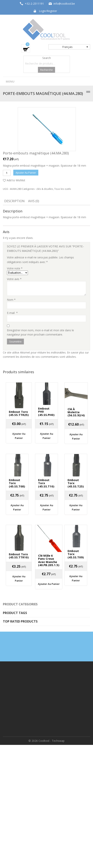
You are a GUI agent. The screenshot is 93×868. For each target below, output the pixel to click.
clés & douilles (45, 189)
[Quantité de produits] (7, 173)
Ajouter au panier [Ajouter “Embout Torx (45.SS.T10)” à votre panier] (47, 507)
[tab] (14, 201)
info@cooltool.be (64, 4)
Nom (11, 300)
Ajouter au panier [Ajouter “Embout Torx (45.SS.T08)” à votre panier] (17, 507)
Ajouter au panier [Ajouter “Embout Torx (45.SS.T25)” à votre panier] (76, 507)
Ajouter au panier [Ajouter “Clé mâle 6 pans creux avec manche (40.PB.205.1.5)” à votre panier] (49, 584)
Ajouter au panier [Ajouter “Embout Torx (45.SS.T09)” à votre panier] (76, 578)
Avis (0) (34, 201)
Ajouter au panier (26, 173)
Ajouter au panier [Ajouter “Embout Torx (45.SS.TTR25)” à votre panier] (19, 436)
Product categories (20, 604)
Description (14, 201)
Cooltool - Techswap (52, 741)
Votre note (15, 268)
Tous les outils (63, 189)
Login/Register (48, 11)
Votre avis (14, 279)
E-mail (12, 313)
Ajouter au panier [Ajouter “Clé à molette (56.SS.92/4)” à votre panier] (76, 436)
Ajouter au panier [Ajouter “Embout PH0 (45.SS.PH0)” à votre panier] (47, 436)
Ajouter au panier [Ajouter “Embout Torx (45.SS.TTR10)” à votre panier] (19, 578)
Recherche (46, 70)
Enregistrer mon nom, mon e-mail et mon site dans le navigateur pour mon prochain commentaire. (40, 332)
